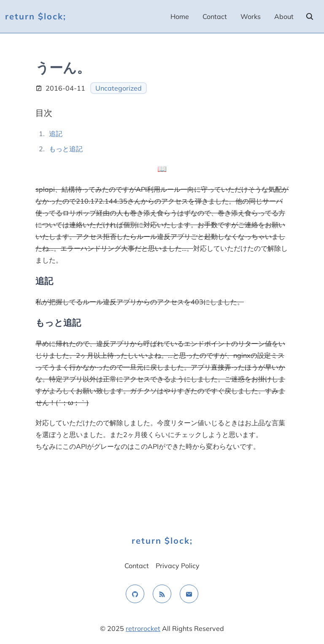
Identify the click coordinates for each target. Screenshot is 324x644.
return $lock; (36, 16)
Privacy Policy (178, 566)
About (284, 16)
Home (180, 16)
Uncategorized (119, 88)
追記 (56, 134)
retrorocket (143, 628)
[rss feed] (162, 594)
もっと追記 (66, 149)
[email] (189, 594)
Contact (215, 16)
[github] (135, 594)
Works (251, 16)
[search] (310, 16)
